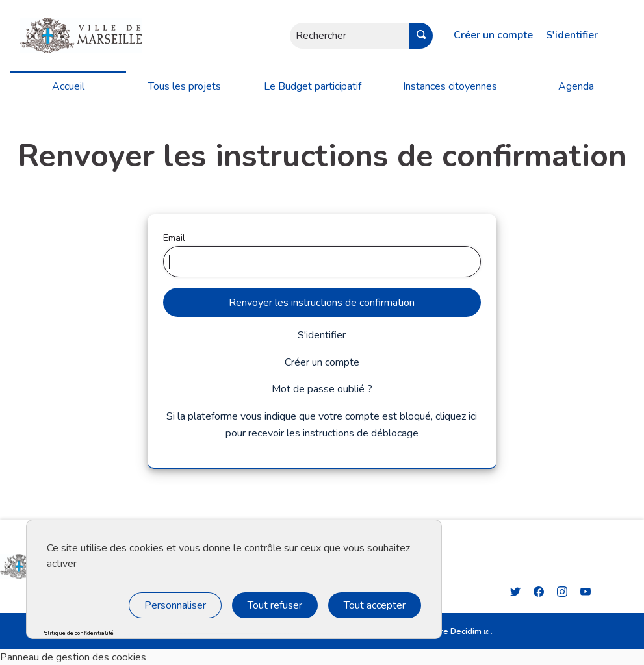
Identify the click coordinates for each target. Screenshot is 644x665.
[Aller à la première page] (71, 35)
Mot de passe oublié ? (322, 389)
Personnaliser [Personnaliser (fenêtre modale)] (175, 605)
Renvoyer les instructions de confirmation (322, 303)
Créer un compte (493, 35)
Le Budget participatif (313, 86)
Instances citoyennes (450, 86)
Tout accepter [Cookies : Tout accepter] (375, 605)
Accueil (68, 86)
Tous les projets (185, 86)
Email (322, 255)
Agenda (576, 86)
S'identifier (572, 35)
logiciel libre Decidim (445, 631)
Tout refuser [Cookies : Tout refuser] (275, 605)
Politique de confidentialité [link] (77, 634)
